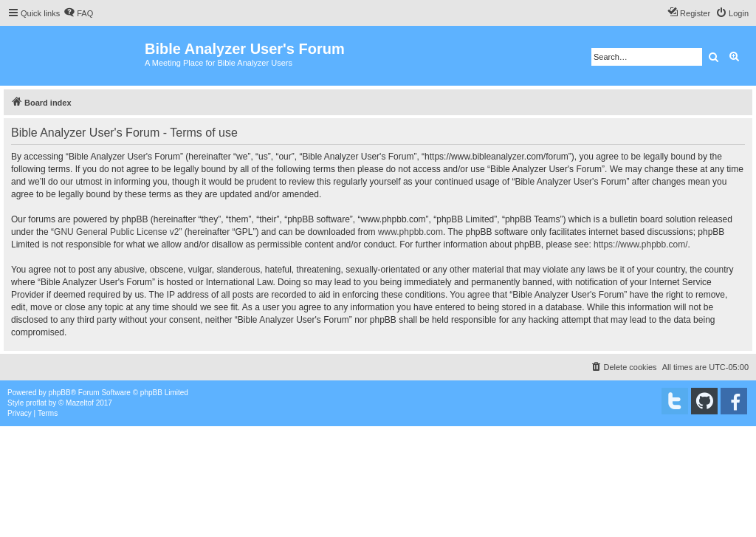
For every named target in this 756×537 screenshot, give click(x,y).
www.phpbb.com (410, 232)
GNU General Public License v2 (116, 232)
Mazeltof (80, 403)
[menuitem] (78, 13)
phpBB (60, 393)
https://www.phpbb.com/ (640, 244)
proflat (36, 403)
